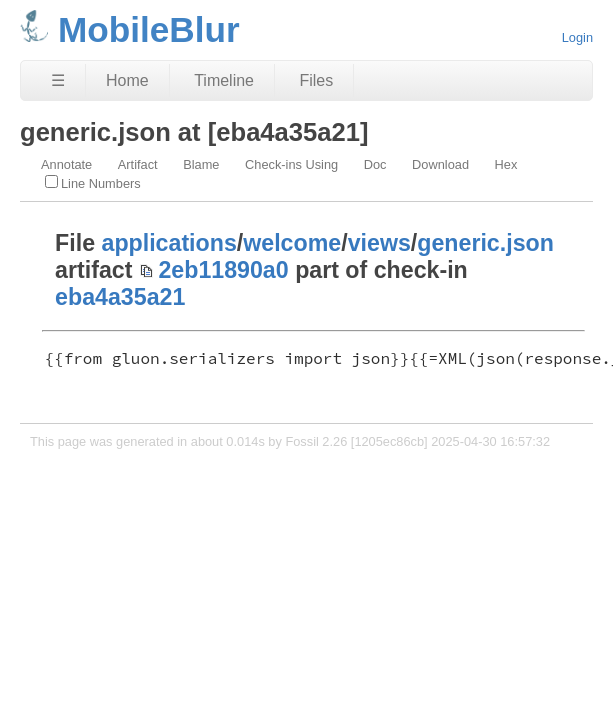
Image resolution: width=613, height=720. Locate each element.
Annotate (66, 164)
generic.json (485, 243)
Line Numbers (93, 183)
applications (169, 243)
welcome (292, 243)
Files (316, 80)
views (379, 243)
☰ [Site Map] (58, 80)
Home (127, 80)
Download (440, 164)
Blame (201, 164)
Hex (506, 164)
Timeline (224, 80)
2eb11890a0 (223, 270)
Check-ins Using (291, 164)
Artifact (138, 164)
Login (577, 37)
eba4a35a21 (120, 297)
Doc (375, 164)
